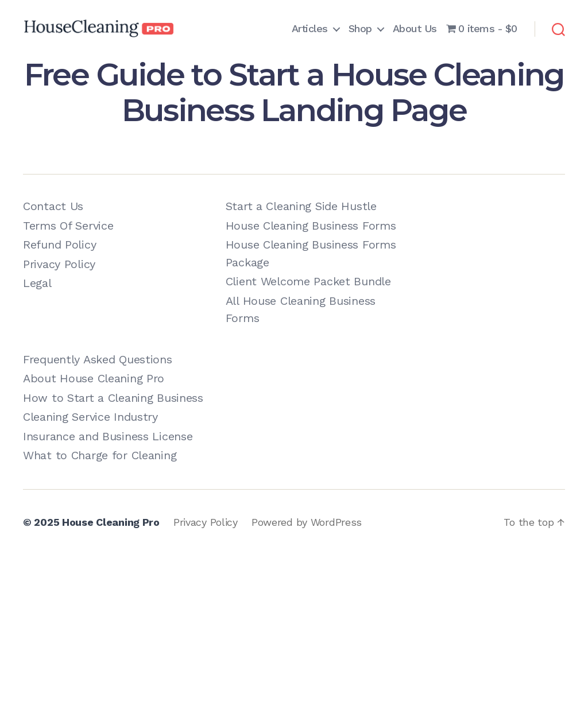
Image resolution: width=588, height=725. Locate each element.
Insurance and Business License (108, 436)
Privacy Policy (59, 264)
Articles (310, 28)
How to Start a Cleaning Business (113, 398)
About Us (415, 28)
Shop (360, 28)
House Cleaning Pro (111, 522)
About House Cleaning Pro (94, 378)
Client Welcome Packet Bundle (308, 281)
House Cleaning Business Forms (311, 226)
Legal (37, 283)
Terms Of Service (68, 226)
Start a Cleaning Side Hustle (301, 206)
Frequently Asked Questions (98, 359)
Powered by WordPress (307, 522)
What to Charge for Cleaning (100, 455)
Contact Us (53, 206)
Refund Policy (59, 245)
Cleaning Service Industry (90, 417)
